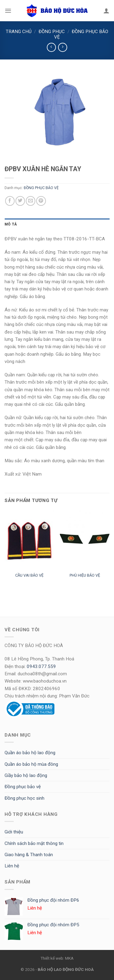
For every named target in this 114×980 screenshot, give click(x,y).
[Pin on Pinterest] (41, 201)
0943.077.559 (41, 666)
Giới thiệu (14, 832)
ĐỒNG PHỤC (52, 32)
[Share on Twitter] (20, 201)
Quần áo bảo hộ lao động (30, 753)
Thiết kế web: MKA (57, 958)
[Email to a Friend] (31, 201)
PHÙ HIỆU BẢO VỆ (85, 575)
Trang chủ (19, 32)
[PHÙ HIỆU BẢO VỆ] (85, 540)
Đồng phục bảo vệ (23, 787)
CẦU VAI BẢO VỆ (29, 575)
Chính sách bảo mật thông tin (34, 843)
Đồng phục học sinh (24, 798)
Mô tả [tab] (11, 224)
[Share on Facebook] (10, 201)
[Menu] (8, 11)
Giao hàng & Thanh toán (29, 855)
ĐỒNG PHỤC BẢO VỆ (41, 188)
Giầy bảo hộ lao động (26, 775)
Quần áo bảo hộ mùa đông (31, 764)
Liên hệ (12, 866)
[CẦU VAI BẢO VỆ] (29, 540)
